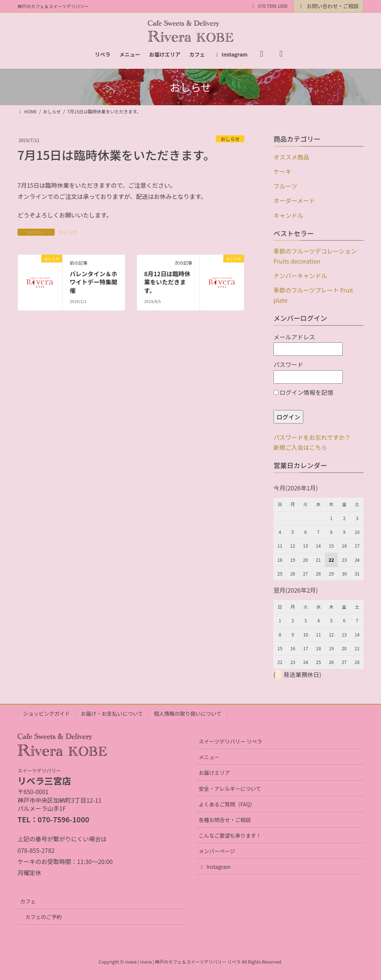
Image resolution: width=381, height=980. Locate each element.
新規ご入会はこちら (300, 447)
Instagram (215, 867)
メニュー (209, 757)
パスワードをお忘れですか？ (312, 437)
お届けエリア (214, 773)
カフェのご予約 (44, 917)
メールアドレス (308, 344)
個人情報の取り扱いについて (188, 713)
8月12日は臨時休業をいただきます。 (167, 282)
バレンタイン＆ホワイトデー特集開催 (93, 282)
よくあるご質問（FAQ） (227, 804)
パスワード (308, 372)
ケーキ (282, 171)
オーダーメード (294, 200)
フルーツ (285, 186)
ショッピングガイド (47, 713)
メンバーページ (217, 851)
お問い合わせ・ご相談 (329, 6)
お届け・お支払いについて (112, 713)
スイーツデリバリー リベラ (230, 741)
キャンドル (288, 215)
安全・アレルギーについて (230, 789)
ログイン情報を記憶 (303, 392)
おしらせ (230, 139)
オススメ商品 (291, 157)
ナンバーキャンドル (300, 275)
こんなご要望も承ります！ (230, 835)
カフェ (28, 901)
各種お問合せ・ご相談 (225, 820)
